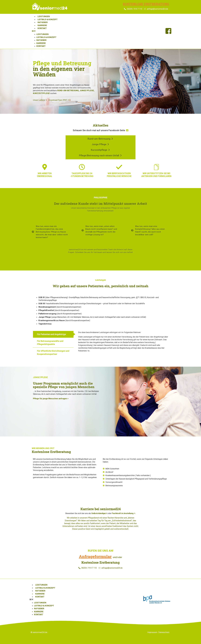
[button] (96, 31)
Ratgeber (43, 22)
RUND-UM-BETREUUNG (68, 90)
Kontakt (42, 28)
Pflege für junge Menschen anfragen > (51, 399)
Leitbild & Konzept (48, 19)
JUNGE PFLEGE (87, 90)
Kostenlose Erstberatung (146, 4)
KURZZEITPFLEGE (41, 93)
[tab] (53, 334)
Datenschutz (164, 632)
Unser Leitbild (40, 100)
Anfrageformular (95, 556)
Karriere (42, 25)
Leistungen (44, 16)
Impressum (152, 632)
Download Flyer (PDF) (59, 100)
